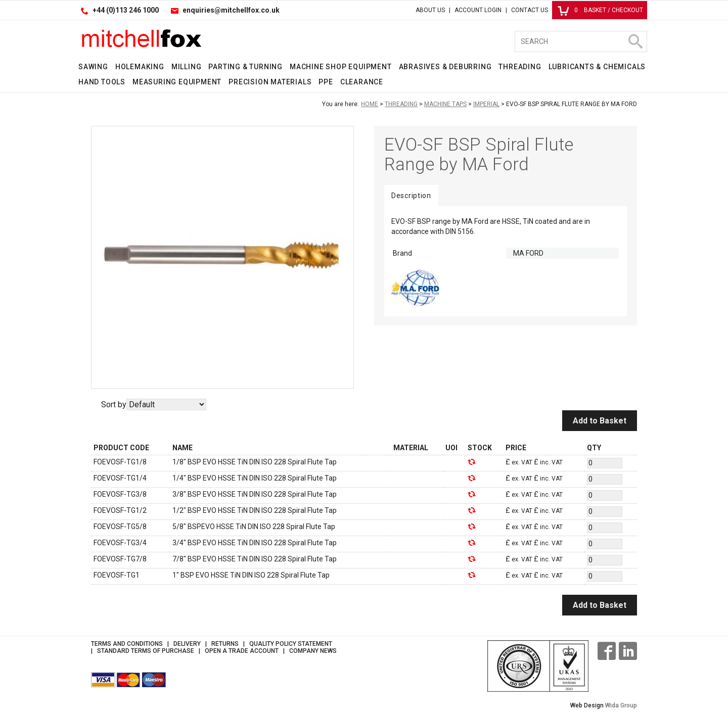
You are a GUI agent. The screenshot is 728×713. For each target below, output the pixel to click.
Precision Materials (270, 82)
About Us (430, 10)
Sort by (114, 405)
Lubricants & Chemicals (597, 67)
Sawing (93, 67)
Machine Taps (445, 104)
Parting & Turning (245, 67)
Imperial (486, 104)
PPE (326, 82)
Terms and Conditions (127, 644)
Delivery (187, 644)
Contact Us (530, 10)
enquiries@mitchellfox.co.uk (231, 10)
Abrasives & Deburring (445, 67)
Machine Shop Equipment (341, 67)
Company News (313, 651)
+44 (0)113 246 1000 (126, 10)
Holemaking (140, 67)
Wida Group (621, 705)
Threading (520, 67)
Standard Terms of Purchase (146, 651)
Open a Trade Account (242, 651)
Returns (225, 644)
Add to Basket (600, 421)
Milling (187, 67)
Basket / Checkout (600, 10)
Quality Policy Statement (291, 644)
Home (370, 104)
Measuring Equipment (177, 82)
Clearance (362, 82)
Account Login (478, 10)
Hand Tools (102, 82)
